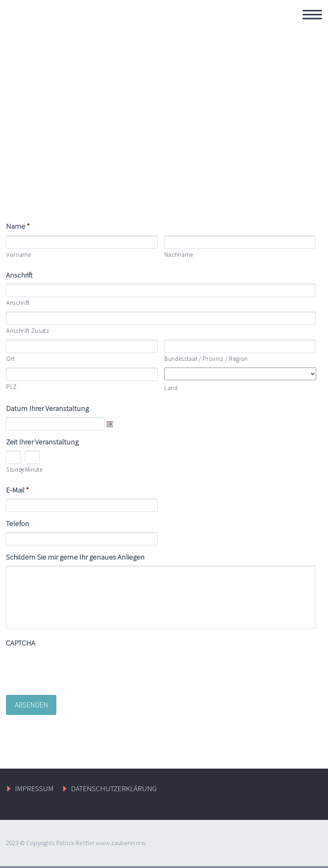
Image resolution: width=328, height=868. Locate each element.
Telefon (18, 523)
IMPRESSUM (34, 788)
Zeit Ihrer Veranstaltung (42, 442)
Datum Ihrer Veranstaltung (47, 408)
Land (171, 388)
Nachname (179, 255)
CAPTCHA (20, 643)
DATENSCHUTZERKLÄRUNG (114, 788)
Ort (11, 359)
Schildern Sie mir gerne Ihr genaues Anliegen (75, 557)
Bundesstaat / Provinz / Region (206, 359)
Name (18, 226)
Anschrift (19, 275)
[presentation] (66, 667)
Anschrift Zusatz (28, 331)
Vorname (19, 255)
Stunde (12, 469)
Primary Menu (312, 15)
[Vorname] (82, 242)
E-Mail (17, 490)
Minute (31, 469)
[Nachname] (240, 242)
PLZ (12, 387)
